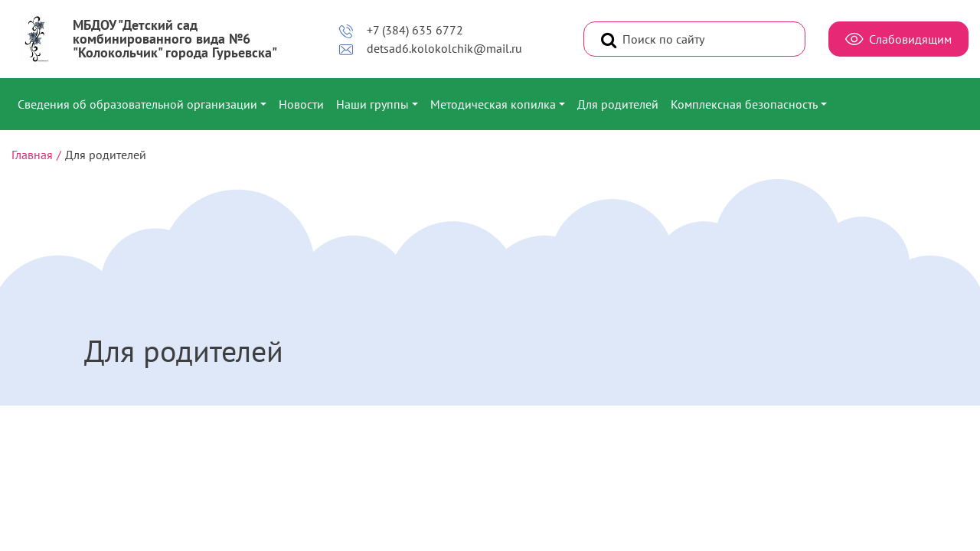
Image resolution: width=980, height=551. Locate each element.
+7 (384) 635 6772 (401, 31)
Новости (301, 104)
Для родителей (618, 104)
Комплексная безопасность (744, 104)
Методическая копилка (493, 104)
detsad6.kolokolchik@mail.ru (430, 48)
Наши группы (372, 104)
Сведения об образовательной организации (137, 104)
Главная (32, 155)
